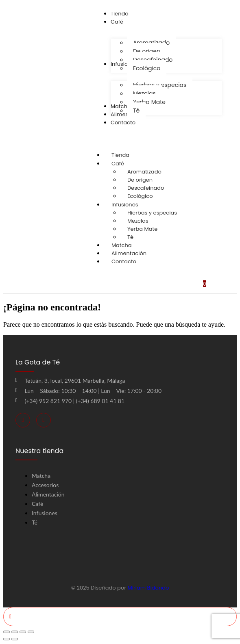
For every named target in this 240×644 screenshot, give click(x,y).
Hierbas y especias (152, 213)
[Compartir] (23, 632)
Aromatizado (144, 172)
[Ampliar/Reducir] (7, 632)
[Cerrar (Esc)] (31, 632)
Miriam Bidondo (148, 588)
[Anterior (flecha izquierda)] (7, 639)
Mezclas (138, 221)
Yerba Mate (142, 229)
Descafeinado (146, 188)
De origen (140, 180)
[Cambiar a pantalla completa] (15, 632)
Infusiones (133, 205)
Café (125, 164)
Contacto (124, 261)
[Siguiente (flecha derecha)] (15, 639)
